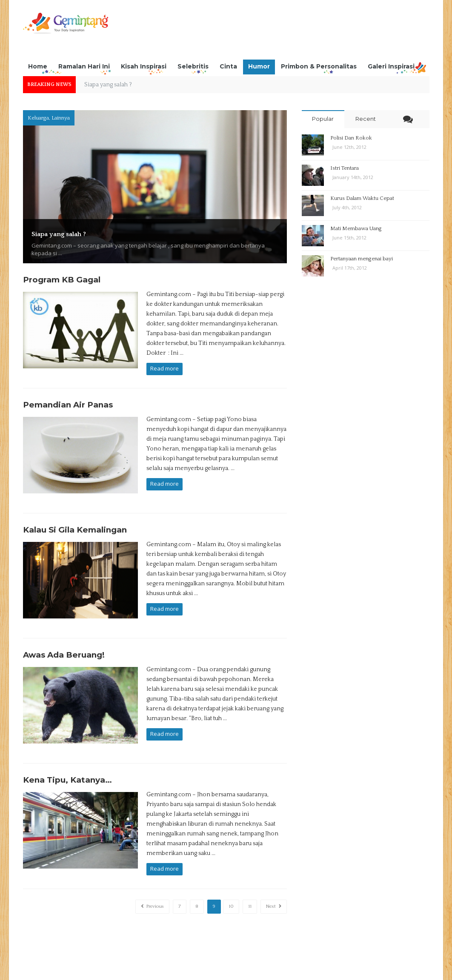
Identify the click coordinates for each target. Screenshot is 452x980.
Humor (259, 66)
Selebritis (193, 66)
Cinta (228, 66)
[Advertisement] (275, 32)
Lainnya (61, 118)
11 (250, 887)
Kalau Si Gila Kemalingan (75, 523)
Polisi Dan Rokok (351, 138)
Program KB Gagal (62, 280)
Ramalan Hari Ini (84, 66)
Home (38, 66)
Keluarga (38, 118)
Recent (366, 119)
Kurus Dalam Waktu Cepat (362, 198)
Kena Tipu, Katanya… (67, 763)
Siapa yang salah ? (69, 233)
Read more (164, 368)
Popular (323, 119)
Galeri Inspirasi (391, 66)
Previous (152, 887)
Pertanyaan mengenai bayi (362, 259)
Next (274, 887)
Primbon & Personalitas (319, 66)
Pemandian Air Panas (68, 402)
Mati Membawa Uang (356, 228)
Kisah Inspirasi (144, 66)
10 (231, 887)
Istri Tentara (345, 168)
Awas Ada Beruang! (64, 643)
